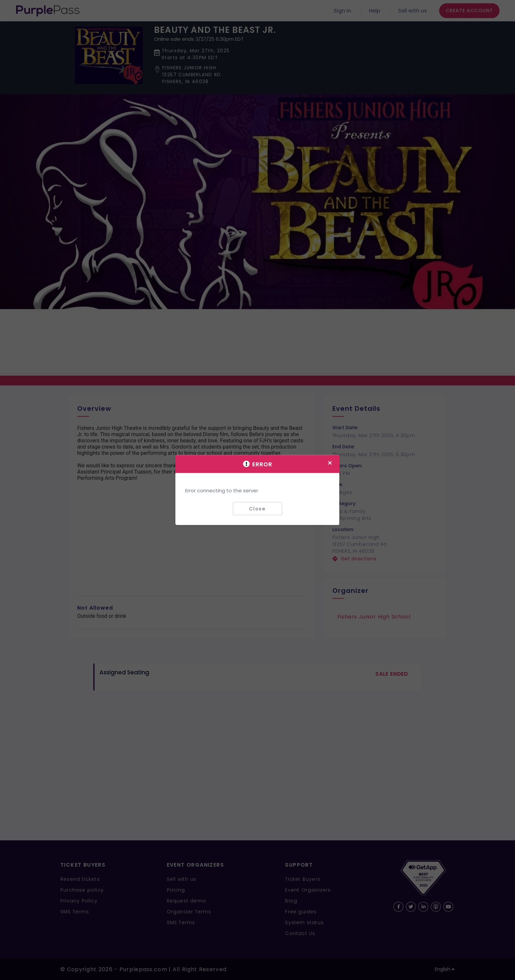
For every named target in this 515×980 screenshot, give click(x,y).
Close (257, 508)
